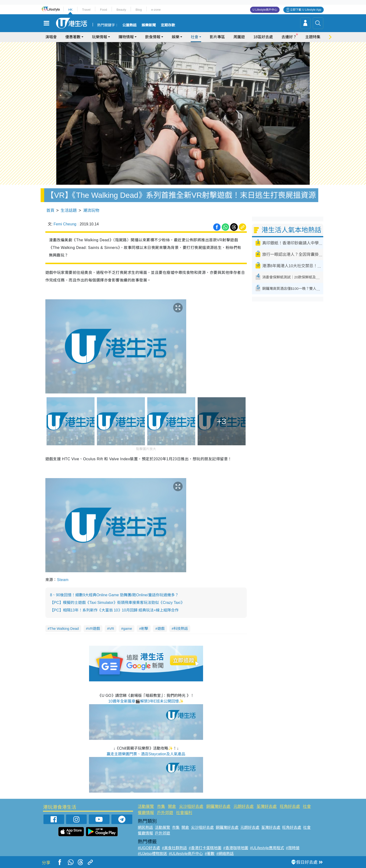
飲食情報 (153, 37)
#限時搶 (293, 848)
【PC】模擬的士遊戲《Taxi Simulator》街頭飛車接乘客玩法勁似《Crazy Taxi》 (117, 603)
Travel (86, 10)
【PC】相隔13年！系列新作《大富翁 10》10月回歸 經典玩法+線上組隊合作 (114, 610)
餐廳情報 (146, 813)
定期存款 (168, 25)
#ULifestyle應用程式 (267, 848)
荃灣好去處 (267, 807)
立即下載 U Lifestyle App (306, 10)
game (128, 628)
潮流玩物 (91, 211)
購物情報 (126, 37)
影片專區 (217, 37)
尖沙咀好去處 (191, 807)
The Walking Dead (64, 628)
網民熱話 (145, 827)
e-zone (156, 10)
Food (104, 10)
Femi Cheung (65, 224)
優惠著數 (73, 37)
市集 (161, 807)
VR (112, 628)
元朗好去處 (244, 807)
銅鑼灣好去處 (218, 807)
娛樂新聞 (149, 25)
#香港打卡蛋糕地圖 (205, 848)
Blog (139, 10)
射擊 (145, 628)
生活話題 (69, 211)
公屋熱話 (129, 25)
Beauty (121, 10)
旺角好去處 (290, 807)
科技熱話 (181, 628)
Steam (63, 580)
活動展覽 (146, 807)
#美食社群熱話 (174, 848)
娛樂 (176, 37)
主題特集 (313, 37)
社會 (195, 37)
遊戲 (161, 628)
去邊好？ (289, 37)
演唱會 (51, 37)
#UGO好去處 (149, 848)
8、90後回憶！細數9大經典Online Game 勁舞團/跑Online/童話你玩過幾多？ (114, 595)
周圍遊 (239, 37)
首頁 (50, 211)
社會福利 (184, 813)
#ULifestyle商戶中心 (186, 854)
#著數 (210, 854)
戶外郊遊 (165, 813)
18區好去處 (263, 37)
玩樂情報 (100, 37)
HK (70, 10)
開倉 (172, 807)
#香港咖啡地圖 (236, 848)
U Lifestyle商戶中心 (265, 10)
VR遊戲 (94, 628)
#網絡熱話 (225, 854)
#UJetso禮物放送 (152, 854)
